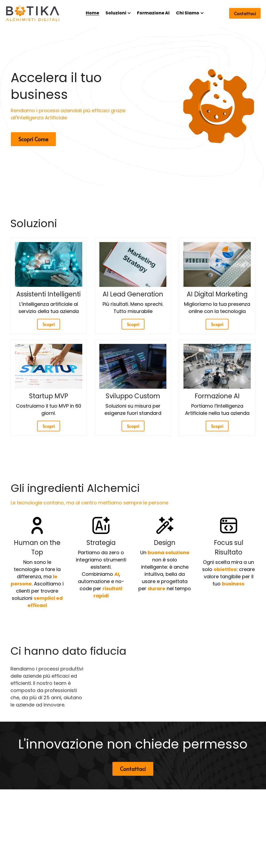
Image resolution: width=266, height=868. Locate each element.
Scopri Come (33, 139)
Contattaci (245, 13)
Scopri (49, 324)
